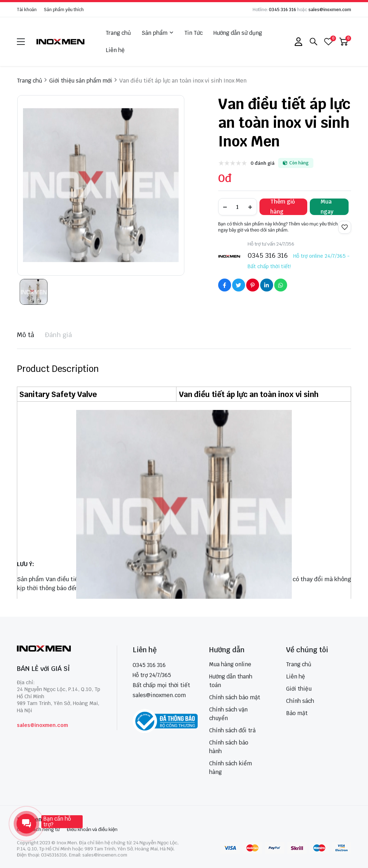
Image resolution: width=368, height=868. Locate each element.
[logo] (61, 41)
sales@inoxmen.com (330, 10)
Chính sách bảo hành (229, 747)
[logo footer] (59, 649)
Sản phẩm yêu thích (64, 10)
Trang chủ (118, 33)
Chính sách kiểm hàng (231, 768)
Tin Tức (194, 33)
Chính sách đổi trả (232, 730)
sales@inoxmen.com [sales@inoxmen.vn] (159, 695)
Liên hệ (115, 50)
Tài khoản (27, 10)
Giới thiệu (299, 689)
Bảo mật (297, 713)
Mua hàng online (230, 664)
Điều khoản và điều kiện (92, 829)
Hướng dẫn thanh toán (231, 681)
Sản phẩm (158, 33)
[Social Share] (225, 285)
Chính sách (300, 701)
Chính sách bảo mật (235, 697)
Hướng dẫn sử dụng (238, 33)
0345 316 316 (282, 10)
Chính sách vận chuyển (228, 714)
